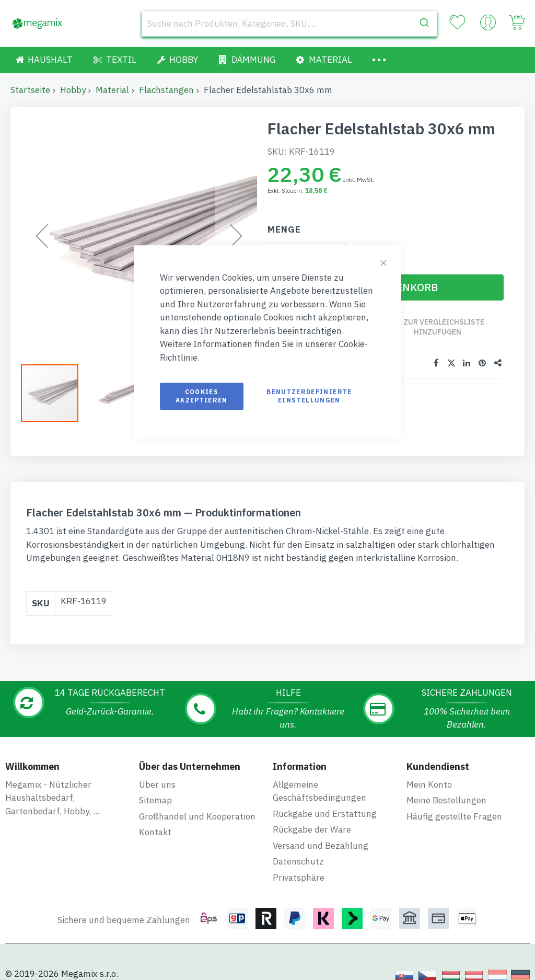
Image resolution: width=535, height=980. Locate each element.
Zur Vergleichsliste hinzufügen (444, 327)
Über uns (157, 785)
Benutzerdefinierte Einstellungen (309, 396)
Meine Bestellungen (446, 800)
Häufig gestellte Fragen (454, 816)
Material (112, 90)
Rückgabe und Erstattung (325, 814)
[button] (123, 393)
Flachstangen (166, 90)
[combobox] (289, 24)
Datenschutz (298, 861)
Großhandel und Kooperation (197, 816)
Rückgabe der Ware (312, 829)
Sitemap (155, 800)
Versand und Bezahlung (321, 846)
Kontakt (155, 832)
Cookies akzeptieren (202, 396)
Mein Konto (429, 785)
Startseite (30, 90)
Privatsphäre (299, 878)
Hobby (73, 90)
